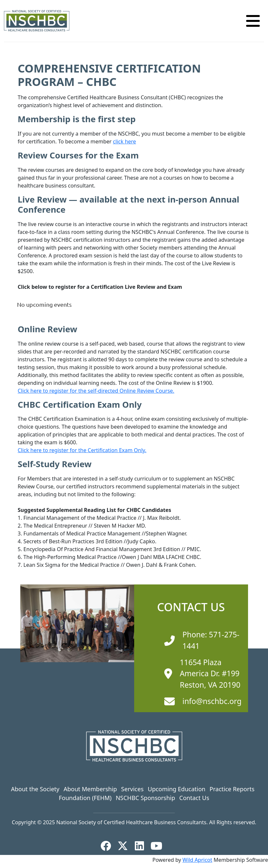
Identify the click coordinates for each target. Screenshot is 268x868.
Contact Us (194, 798)
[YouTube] (159, 846)
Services (132, 789)
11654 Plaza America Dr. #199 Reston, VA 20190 (210, 674)
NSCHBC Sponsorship (145, 798)
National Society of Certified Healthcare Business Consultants (131, 822)
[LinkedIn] (142, 846)
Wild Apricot (197, 860)
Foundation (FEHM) (85, 798)
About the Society (35, 789)
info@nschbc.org (212, 701)
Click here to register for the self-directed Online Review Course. (96, 391)
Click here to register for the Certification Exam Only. (82, 450)
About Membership (90, 789)
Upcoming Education (176, 789)
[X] (125, 846)
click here (125, 141)
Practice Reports (232, 789)
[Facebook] (108, 846)
